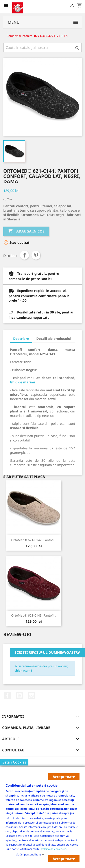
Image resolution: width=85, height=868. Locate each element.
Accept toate (64, 777)
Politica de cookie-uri (54, 849)
